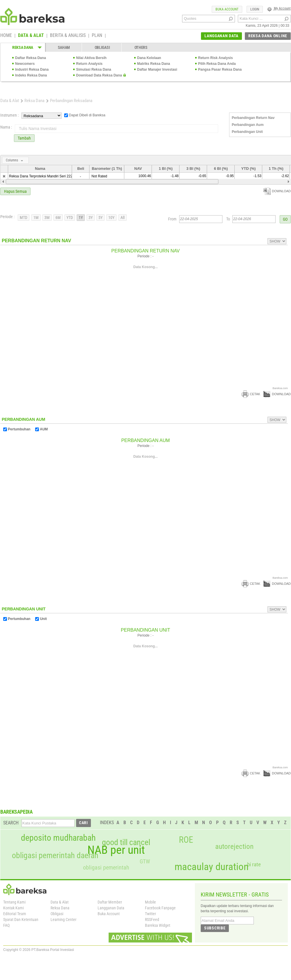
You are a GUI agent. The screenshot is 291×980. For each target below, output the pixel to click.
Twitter (150, 914)
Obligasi (57, 914)
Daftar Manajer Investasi (157, 70)
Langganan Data (111, 908)
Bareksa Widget (158, 925)
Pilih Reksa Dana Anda (217, 64)
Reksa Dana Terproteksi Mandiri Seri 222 (41, 176)
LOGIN (255, 9)
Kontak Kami (14, 908)
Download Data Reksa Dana (99, 75)
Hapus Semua (15, 191)
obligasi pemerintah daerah (55, 856)
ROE (186, 840)
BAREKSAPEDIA (17, 812)
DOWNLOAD (277, 191)
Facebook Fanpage (160, 908)
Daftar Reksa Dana (30, 58)
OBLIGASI (102, 47)
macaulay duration (212, 867)
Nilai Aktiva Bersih (91, 58)
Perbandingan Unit (247, 132)
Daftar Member (110, 902)
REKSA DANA (23, 47)
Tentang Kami (14, 902)
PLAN (97, 36)
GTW (145, 861)
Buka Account (109, 914)
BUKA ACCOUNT (227, 9)
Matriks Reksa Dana (153, 64)
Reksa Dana (34, 101)
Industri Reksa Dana (32, 70)
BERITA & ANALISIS (68, 36)
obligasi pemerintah (106, 867)
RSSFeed (152, 920)
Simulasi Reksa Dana (94, 70)
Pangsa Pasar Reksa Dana (220, 70)
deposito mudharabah (58, 838)
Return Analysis (89, 64)
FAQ (6, 925)
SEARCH (11, 823)
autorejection (234, 846)
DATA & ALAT (31, 36)
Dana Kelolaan (149, 58)
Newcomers (25, 64)
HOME (6, 36)
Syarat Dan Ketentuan (21, 920)
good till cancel (126, 842)
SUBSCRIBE (215, 928)
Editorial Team (15, 914)
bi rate (254, 864)
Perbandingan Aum (248, 125)
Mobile (150, 902)
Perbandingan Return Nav (253, 118)
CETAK (251, 394)
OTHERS (141, 47)
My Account (279, 8)
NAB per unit (116, 850)
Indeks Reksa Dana (31, 75)
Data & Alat (10, 101)
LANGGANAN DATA (221, 36)
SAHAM (64, 47)
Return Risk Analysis (215, 58)
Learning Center (63, 920)
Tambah (24, 138)
